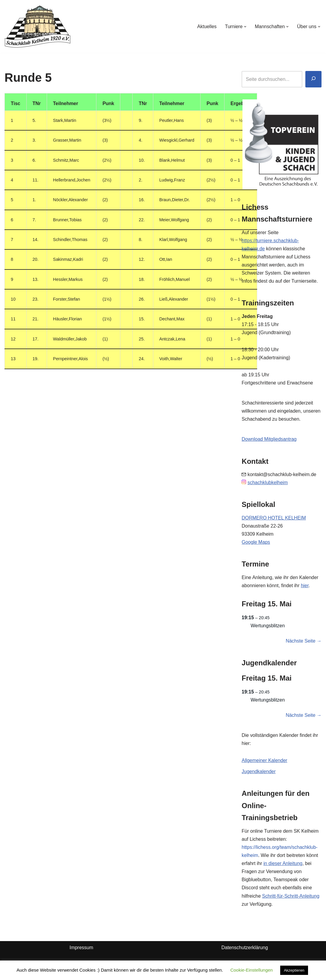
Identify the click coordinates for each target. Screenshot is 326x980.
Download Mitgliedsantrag (269, 440)
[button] (245, 27)
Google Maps (256, 543)
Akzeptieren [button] (294, 970)
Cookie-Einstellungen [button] (251, 970)
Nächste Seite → (304, 642)
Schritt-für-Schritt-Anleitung (291, 898)
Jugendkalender (259, 773)
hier (305, 587)
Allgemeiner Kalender (264, 762)
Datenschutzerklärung (245, 950)
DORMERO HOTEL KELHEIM (274, 519)
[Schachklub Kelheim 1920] (38, 26)
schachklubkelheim (268, 483)
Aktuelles (207, 26)
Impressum (81, 950)
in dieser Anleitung (283, 865)
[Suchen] (313, 79)
